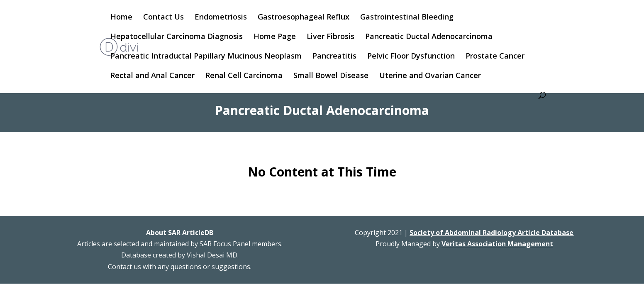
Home (121, 18)
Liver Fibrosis (331, 37)
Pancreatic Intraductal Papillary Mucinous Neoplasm (206, 57)
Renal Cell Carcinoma (244, 76)
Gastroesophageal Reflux (304, 18)
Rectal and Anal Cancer (152, 76)
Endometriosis (221, 18)
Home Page (275, 37)
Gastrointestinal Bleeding (407, 18)
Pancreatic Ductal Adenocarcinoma (429, 37)
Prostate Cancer (495, 57)
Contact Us (163, 18)
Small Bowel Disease (331, 76)
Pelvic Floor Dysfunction (411, 57)
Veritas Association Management (497, 244)
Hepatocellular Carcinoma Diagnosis (177, 37)
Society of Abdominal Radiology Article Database (492, 233)
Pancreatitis (334, 57)
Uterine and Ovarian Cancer (430, 76)
